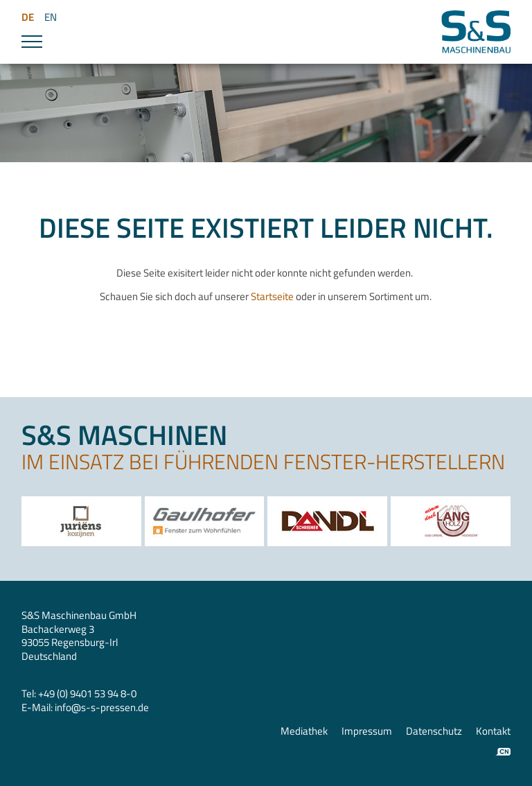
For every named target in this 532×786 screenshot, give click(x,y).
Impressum (367, 731)
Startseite (273, 296)
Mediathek (304, 731)
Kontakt (493, 731)
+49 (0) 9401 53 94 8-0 (87, 693)
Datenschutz (434, 731)
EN (51, 17)
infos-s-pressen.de (102, 707)
